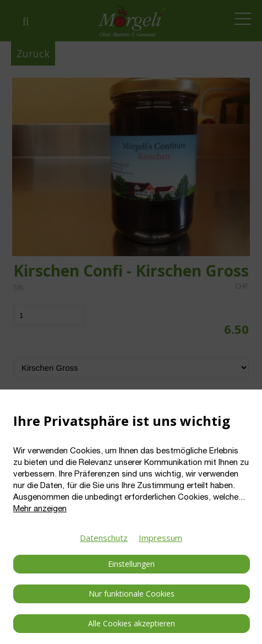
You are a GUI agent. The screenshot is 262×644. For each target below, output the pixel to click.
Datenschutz (104, 538)
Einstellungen (131, 564)
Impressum (160, 538)
